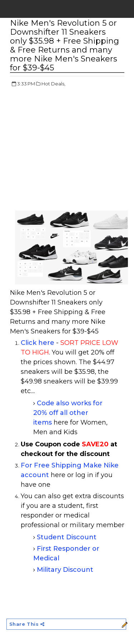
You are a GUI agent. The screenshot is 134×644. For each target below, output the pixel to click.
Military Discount (65, 570)
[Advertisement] (70, 145)
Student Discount (67, 537)
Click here (38, 343)
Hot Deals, (53, 84)
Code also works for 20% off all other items (68, 413)
